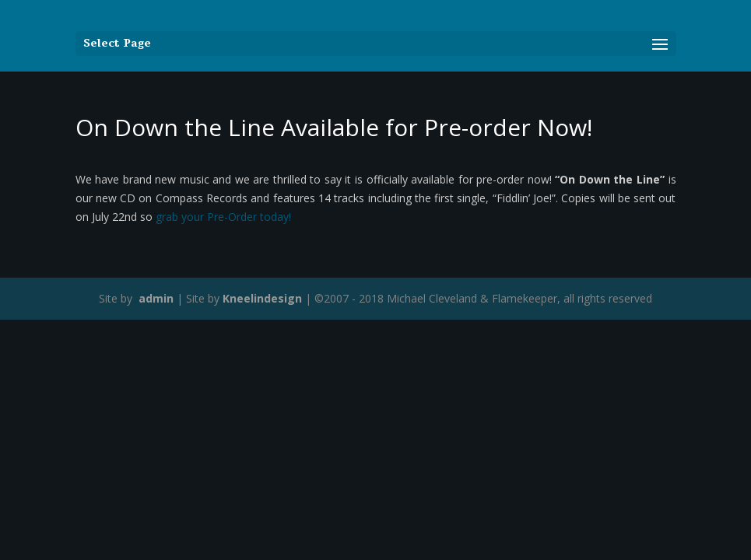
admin (154, 298)
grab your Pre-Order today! (223, 217)
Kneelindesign (262, 298)
